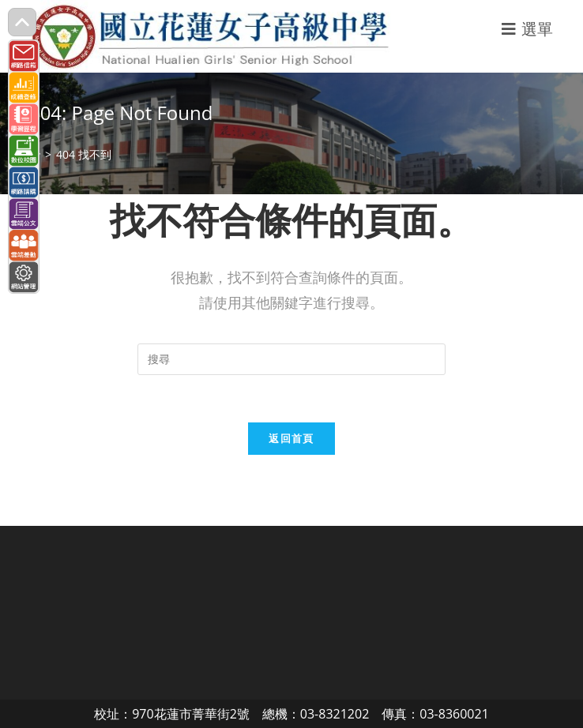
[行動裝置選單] (528, 29)
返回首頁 (291, 438)
